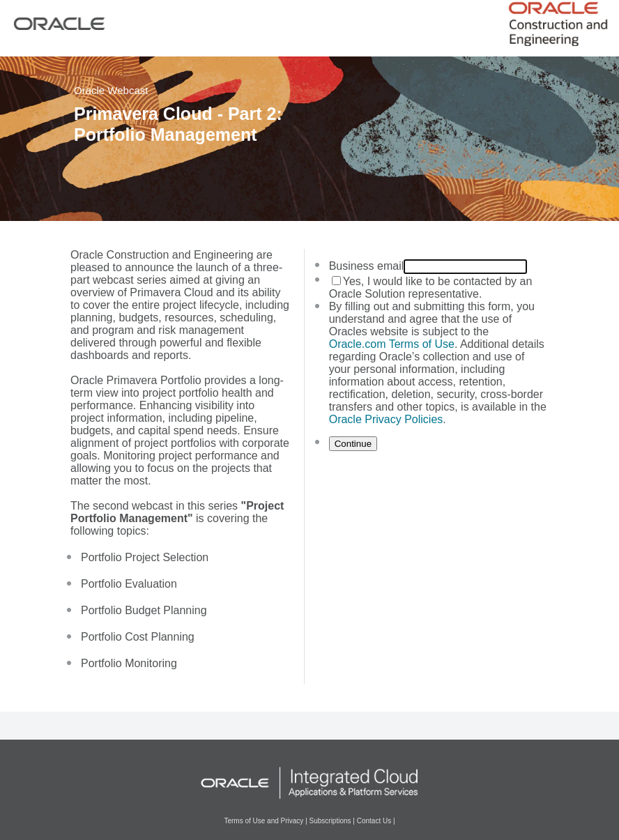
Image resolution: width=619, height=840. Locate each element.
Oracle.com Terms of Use (392, 344)
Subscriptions (330, 821)
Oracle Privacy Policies (386, 419)
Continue (353, 444)
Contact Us (374, 821)
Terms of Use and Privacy (263, 821)
